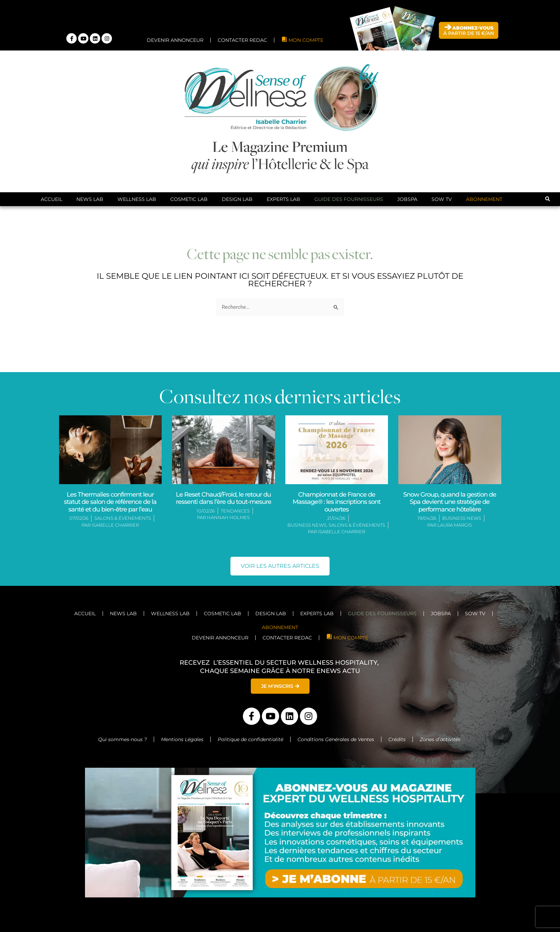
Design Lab (237, 199)
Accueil (51, 199)
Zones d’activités (441, 739)
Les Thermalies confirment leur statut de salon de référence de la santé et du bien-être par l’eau (110, 502)
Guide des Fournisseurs (349, 199)
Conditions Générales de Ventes (336, 739)
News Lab (90, 199)
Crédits (397, 739)
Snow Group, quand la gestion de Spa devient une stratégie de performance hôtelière (450, 502)
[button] (547, 199)
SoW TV (442, 199)
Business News (307, 525)
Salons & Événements (123, 518)
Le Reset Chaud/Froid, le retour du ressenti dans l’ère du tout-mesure (224, 498)
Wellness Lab (137, 199)
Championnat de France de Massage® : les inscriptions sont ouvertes (336, 502)
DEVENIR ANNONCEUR (175, 40)
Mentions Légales (182, 739)
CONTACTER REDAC (242, 40)
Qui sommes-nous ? (122, 739)
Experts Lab (283, 199)
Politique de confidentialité (250, 739)
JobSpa (407, 199)
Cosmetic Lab (189, 199)
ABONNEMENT (484, 199)
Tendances (235, 511)
